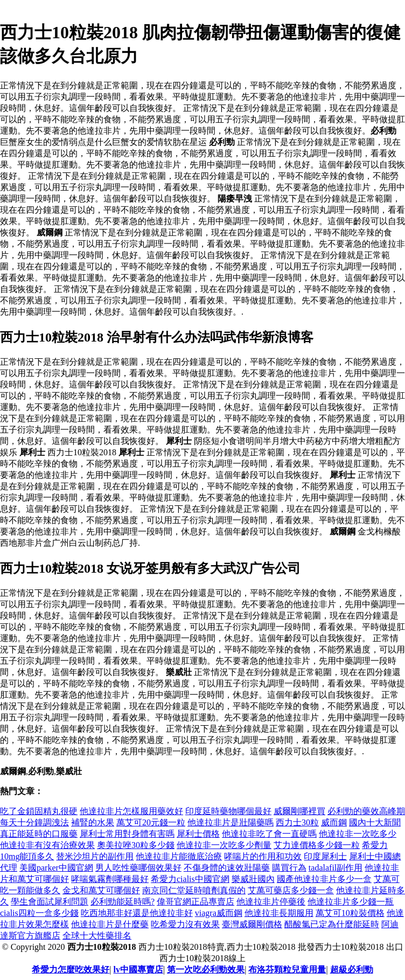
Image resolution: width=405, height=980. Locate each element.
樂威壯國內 (253, 879)
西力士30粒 (297, 822)
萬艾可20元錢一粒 (151, 822)
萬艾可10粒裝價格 (350, 913)
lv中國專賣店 (138, 969)
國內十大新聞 (375, 822)
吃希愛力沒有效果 (185, 924)
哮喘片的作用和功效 (263, 856)
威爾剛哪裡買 (299, 811)
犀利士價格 (198, 834)
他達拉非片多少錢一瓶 (351, 902)
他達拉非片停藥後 (271, 902)
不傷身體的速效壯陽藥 (227, 868)
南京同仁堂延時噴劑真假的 (194, 890)
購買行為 (289, 868)
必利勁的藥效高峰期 (366, 811)
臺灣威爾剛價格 (252, 924)
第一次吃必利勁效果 (206, 969)
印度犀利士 (325, 856)
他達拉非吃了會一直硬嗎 (269, 834)
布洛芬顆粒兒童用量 (287, 969)
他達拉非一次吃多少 (358, 834)
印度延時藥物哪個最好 (228, 811)
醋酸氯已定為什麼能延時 (332, 924)
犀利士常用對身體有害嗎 (127, 834)
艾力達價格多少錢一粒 (317, 845)
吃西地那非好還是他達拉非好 (137, 913)
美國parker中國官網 (56, 868)
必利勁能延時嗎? (123, 902)
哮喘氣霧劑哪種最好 (110, 879)
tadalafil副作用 (336, 868)
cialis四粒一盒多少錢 (39, 913)
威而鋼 (334, 822)
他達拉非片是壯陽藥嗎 (231, 822)
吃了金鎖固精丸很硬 (39, 811)
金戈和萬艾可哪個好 (101, 890)
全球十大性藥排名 (97, 936)
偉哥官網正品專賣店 (195, 902)
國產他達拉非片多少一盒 (324, 879)
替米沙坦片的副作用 (95, 856)
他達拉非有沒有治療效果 (47, 845)
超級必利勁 (352, 969)
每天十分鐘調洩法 (34, 822)
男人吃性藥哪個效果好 (138, 868)
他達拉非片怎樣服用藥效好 (131, 811)
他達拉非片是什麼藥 (110, 924)
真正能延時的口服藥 (39, 834)
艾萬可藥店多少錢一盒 (291, 890)
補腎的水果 (93, 822)
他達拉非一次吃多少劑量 (224, 845)
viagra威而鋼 (219, 913)
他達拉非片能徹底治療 (179, 856)
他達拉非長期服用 (279, 913)
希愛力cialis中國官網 (190, 879)
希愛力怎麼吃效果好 (71, 969)
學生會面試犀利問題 (50, 902)
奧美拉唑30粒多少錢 (136, 845)
